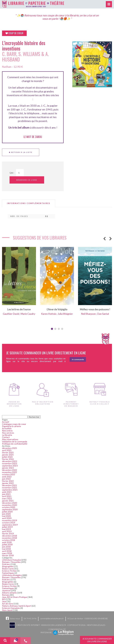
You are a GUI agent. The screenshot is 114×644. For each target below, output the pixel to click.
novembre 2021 (9, 487)
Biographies (8, 566)
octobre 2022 (9, 474)
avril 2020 (7, 518)
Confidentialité (57, 629)
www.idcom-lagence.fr (54, 625)
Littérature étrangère (12, 575)
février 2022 (8, 481)
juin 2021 (6, 494)
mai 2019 (6, 529)
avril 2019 (7, 531)
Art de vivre (7, 604)
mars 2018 (7, 553)
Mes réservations (10, 439)
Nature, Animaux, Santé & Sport (17, 606)
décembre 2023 (9, 461)
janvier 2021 (8, 501)
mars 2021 (7, 498)
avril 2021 (7, 496)
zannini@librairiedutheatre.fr (52, 618)
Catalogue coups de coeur (14, 424)
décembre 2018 (9, 536)
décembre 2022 (9, 470)
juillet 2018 (7, 544)
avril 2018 (7, 551)
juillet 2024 (7, 457)
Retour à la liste (21, 152)
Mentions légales (96, 625)
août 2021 (7, 492)
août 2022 (7, 477)
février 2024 (8, 459)
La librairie (7, 435)
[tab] (29, 203)
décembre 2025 (9, 448)
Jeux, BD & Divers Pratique (15, 597)
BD (4, 599)
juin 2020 (6, 514)
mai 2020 (6, 516)
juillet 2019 (7, 527)
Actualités (7, 428)
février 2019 (8, 533)
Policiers (6, 564)
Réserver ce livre (27, 180)
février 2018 (8, 555)
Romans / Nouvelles (11, 562)
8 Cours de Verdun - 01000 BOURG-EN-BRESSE (88, 618)
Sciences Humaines (11, 608)
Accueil (6, 422)
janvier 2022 (8, 483)
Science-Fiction (9, 571)
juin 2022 (6, 479)
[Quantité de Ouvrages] (20, 173)
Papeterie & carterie (11, 426)
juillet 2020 (7, 512)
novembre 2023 (9, 463)
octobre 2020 (9, 507)
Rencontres (7, 431)
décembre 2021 (9, 485)
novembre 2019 (9, 520)
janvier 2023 (8, 468)
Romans (6, 595)
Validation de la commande (15, 441)
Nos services (8, 433)
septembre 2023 (10, 466)
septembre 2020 (10, 509)
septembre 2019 (10, 525)
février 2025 (8, 452)
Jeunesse (6, 590)
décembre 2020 (9, 503)
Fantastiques (8, 573)
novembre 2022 (9, 472)
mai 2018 (6, 549)
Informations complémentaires (29, 203)
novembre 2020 (9, 505)
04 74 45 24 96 (30, 618)
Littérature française (12, 560)
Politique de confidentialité (15, 444)
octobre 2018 (9, 540)
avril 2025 (7, 450)
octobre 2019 (9, 523)
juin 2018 (6, 547)
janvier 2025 (8, 455)
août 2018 (7, 542)
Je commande (78, 359)
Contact (6, 437)
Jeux (4, 601)
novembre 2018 (9, 538)
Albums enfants (9, 593)
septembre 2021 (10, 490)
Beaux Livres (8, 569)
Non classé (7, 610)
